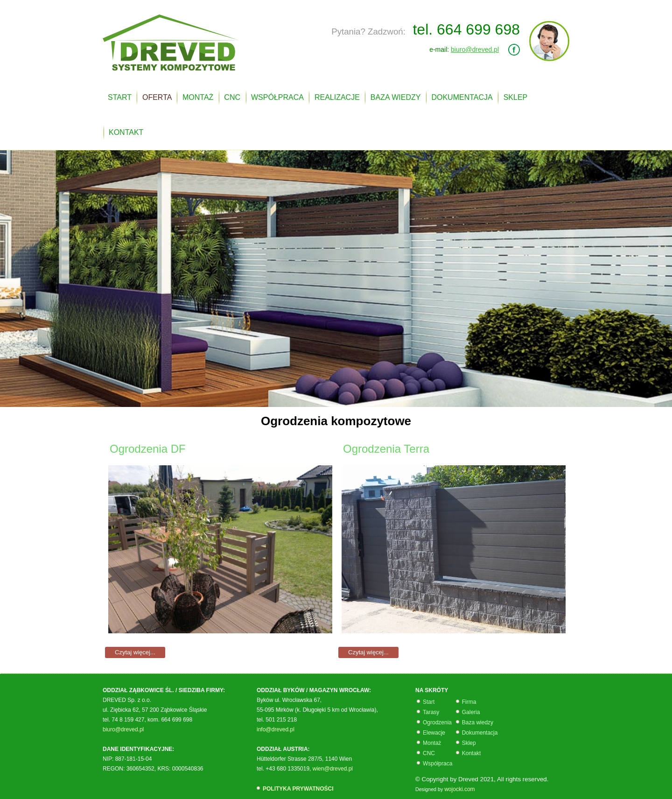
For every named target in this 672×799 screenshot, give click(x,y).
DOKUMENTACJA (462, 97)
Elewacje (434, 733)
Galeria (471, 712)
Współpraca (438, 764)
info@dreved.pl (276, 729)
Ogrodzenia (437, 722)
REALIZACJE (337, 97)
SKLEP (516, 97)
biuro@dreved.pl (475, 49)
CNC (232, 97)
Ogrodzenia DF (148, 449)
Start (429, 702)
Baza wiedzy (478, 722)
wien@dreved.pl (333, 769)
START (120, 97)
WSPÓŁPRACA (277, 97)
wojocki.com (459, 789)
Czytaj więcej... (135, 652)
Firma (469, 702)
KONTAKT (126, 132)
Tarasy (431, 712)
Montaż (432, 743)
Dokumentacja (480, 733)
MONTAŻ (198, 97)
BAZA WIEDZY (396, 97)
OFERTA (157, 97)
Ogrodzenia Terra (386, 449)
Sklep (469, 743)
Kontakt (472, 753)
